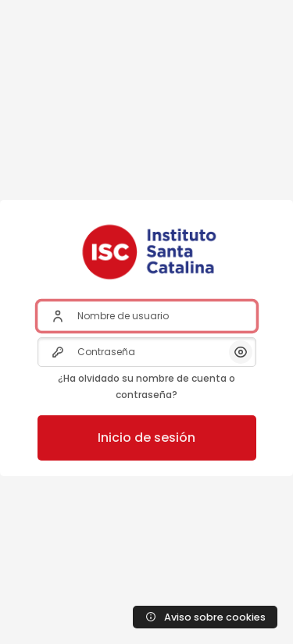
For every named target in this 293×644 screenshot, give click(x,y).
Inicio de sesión (146, 438)
